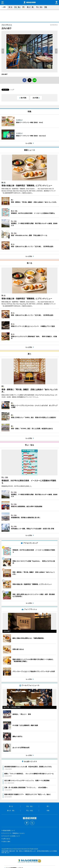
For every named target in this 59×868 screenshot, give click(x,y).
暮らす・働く (31, 7)
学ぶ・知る (39, 7)
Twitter (32, 823)
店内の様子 (5, 74)
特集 (46, 7)
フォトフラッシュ (7, 25)
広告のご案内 (7, 842)
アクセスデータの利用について (11, 836)
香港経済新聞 (29, 3)
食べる (10, 7)
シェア (12, 90)
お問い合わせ (7, 839)
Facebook (27, 823)
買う (24, 7)
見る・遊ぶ (17, 7)
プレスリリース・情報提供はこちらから (14, 833)
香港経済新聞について (9, 831)
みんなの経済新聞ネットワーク (29, 861)
